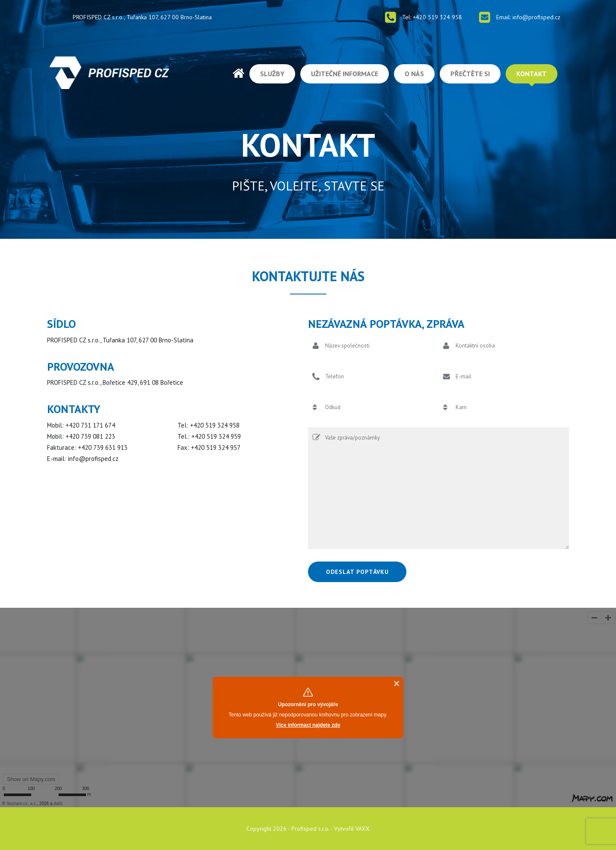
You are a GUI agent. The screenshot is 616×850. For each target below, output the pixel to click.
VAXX (363, 829)
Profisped (238, 73)
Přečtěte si (470, 74)
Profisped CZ (109, 73)
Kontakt (532, 74)
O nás (414, 74)
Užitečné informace (345, 74)
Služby (272, 74)
